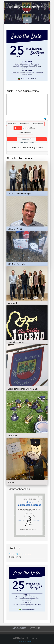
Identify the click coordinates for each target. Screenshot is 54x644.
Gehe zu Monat (29, 128)
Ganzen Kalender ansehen (20, 554)
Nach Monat (24, 124)
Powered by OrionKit (25, 641)
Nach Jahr (12, 124)
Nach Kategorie (25, 132)
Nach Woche (38, 124)
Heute (18, 128)
